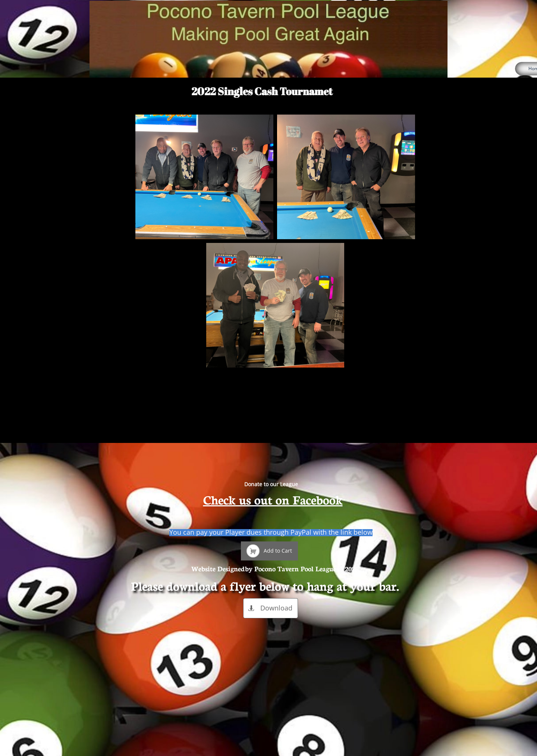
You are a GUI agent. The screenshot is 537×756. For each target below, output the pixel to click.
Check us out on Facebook (273, 499)
